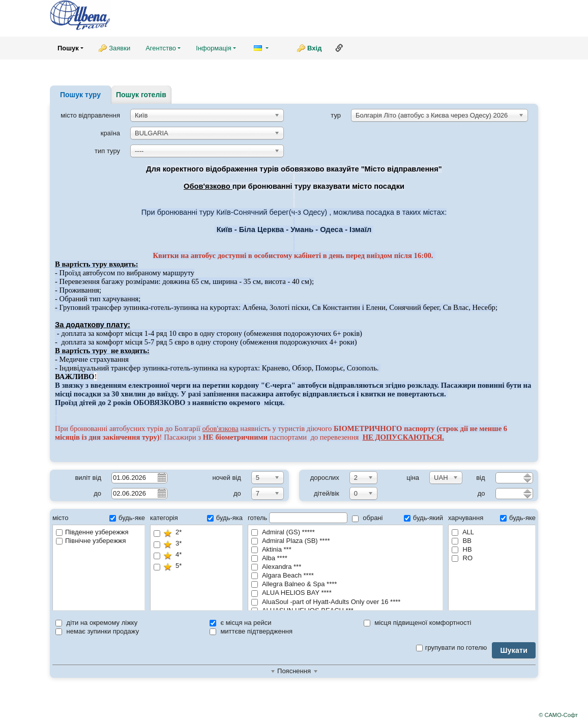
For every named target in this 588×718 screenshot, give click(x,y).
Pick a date (161, 477)
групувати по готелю (452, 648)
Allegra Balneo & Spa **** (294, 584)
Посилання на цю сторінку (339, 48)
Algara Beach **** (283, 575)
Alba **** (269, 558)
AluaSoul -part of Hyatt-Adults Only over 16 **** (326, 602)
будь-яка (225, 518)
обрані (367, 518)
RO (462, 558)
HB (462, 549)
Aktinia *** (271, 549)
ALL (463, 532)
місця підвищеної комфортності (418, 623)
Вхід (314, 48)
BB (462, 541)
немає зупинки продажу (97, 631)
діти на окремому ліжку (96, 623)
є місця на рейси (241, 623)
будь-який (423, 518)
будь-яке (127, 518)
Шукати (514, 650)
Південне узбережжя (92, 532)
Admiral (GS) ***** (283, 532)
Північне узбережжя (91, 541)
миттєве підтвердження (251, 631)
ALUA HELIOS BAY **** (291, 593)
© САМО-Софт (558, 715)
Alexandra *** (276, 567)
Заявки (120, 48)
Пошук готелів (141, 95)
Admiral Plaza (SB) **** (291, 541)
